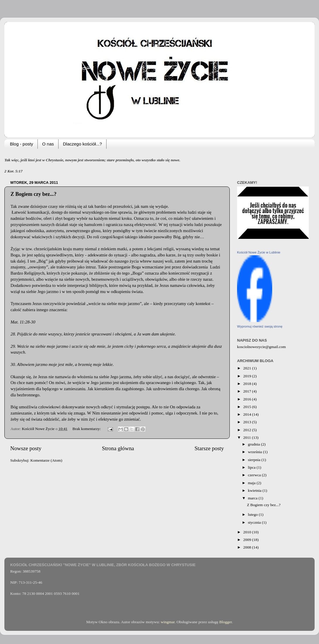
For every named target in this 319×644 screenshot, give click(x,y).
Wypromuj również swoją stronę (260, 326)
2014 (248, 414)
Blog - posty (22, 144)
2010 (248, 532)
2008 (248, 547)
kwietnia (255, 490)
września (255, 452)
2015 (248, 407)
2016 (248, 399)
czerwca (255, 475)
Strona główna (118, 448)
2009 (248, 540)
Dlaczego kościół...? (82, 144)
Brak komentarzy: (87, 429)
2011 (248, 437)
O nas (48, 144)
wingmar (168, 622)
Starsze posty (209, 448)
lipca (252, 467)
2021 (248, 368)
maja (252, 483)
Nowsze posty (26, 448)
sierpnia (255, 460)
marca (253, 498)
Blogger (225, 622)
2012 (248, 430)
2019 (248, 376)
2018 (248, 384)
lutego (253, 514)
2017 (248, 391)
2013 (248, 422)
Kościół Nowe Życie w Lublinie (259, 252)
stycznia (255, 522)
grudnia (254, 444)
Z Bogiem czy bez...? (34, 194)
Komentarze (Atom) (46, 460)
